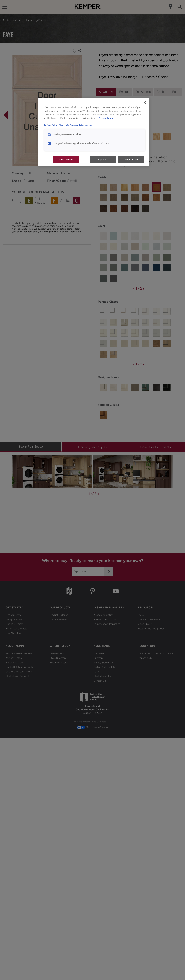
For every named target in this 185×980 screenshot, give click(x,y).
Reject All (103, 159)
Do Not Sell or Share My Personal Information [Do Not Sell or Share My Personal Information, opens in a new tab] (68, 125)
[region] (94, 132)
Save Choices (66, 159)
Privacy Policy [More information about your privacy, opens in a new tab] (106, 118)
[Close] (145, 103)
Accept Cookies (131, 159)
